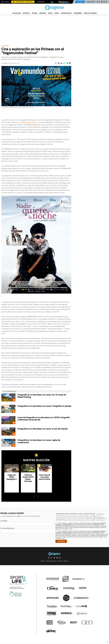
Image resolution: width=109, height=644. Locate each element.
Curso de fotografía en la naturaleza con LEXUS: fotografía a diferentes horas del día (44, 418)
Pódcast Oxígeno (90, 13)
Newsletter (41, 2)
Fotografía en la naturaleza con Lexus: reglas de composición (39, 441)
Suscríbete (80, 2)
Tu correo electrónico (7, 528)
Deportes (26, 13)
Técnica (35, 13)
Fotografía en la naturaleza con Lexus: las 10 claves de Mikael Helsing (42, 396)
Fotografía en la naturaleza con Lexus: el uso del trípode (43, 429)
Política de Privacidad (99, 518)
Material (43, 13)
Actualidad (17, 13)
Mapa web (66, 561)
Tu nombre (4, 521)
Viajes (57, 13)
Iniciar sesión (91, 2)
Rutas (50, 13)
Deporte (32, 465)
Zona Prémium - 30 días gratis (23, 2)
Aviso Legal (89, 518)
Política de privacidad (51, 561)
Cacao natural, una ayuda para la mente (45, 477)
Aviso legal (60, 561)
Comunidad (78, 13)
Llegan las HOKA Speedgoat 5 (12, 477)
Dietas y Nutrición (46, 465)
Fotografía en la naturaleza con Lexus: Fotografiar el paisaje (44, 406)
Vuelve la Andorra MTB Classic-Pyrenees (28, 478)
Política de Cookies (61, 519)
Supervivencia (66, 13)
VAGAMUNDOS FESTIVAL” (28, 122)
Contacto (43, 561)
